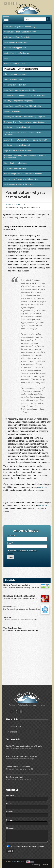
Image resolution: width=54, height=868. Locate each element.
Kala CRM (44, 865)
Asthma (7, 617)
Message (10, 828)
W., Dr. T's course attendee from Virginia (24, 746)
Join (11, 557)
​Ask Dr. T (18, 205)
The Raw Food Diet (13, 628)
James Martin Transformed (18, 767)
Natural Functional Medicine (17, 585)
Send (10, 851)
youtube (15, 3)
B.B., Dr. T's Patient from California (22, 756)
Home (8, 205)
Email (10, 543)
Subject (9, 820)
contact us (42, 487)
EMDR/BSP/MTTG (12, 607)
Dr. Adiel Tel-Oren (18, 862)
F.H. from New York (15, 777)
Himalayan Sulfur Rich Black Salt (19, 596)
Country (10, 812)
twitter (5, 3)
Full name (11, 535)
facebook (10, 3)
